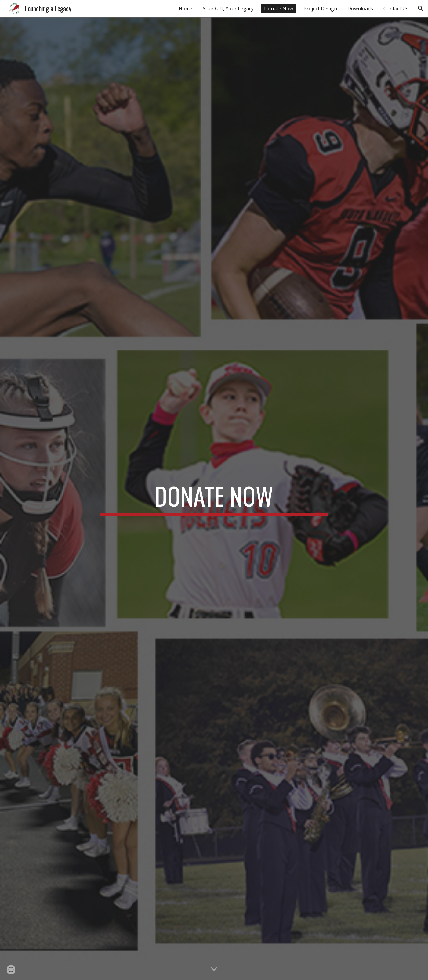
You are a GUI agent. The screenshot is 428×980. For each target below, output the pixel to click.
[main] (214, 499)
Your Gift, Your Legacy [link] (228, 9)
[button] (421, 9)
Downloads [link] (360, 9)
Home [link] (185, 9)
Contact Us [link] (396, 9)
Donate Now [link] (279, 9)
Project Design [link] (320, 9)
